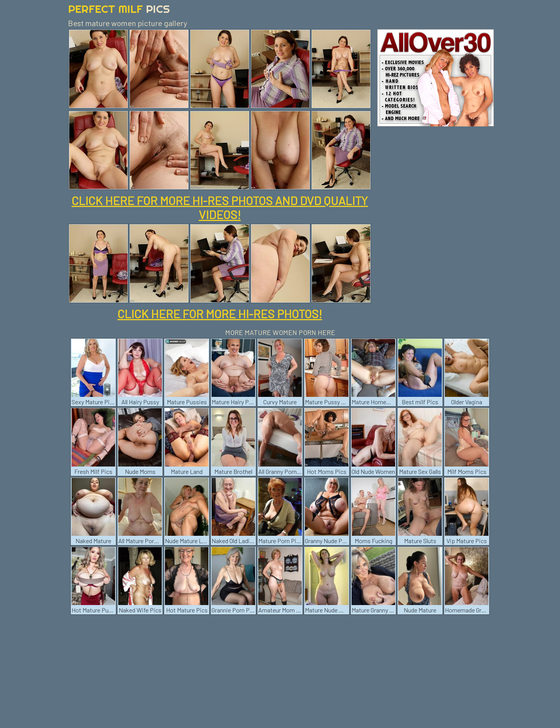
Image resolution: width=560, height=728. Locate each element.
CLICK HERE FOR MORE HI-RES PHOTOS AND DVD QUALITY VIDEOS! (220, 207)
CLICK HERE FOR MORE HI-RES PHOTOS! (220, 314)
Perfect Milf (119, 9)
